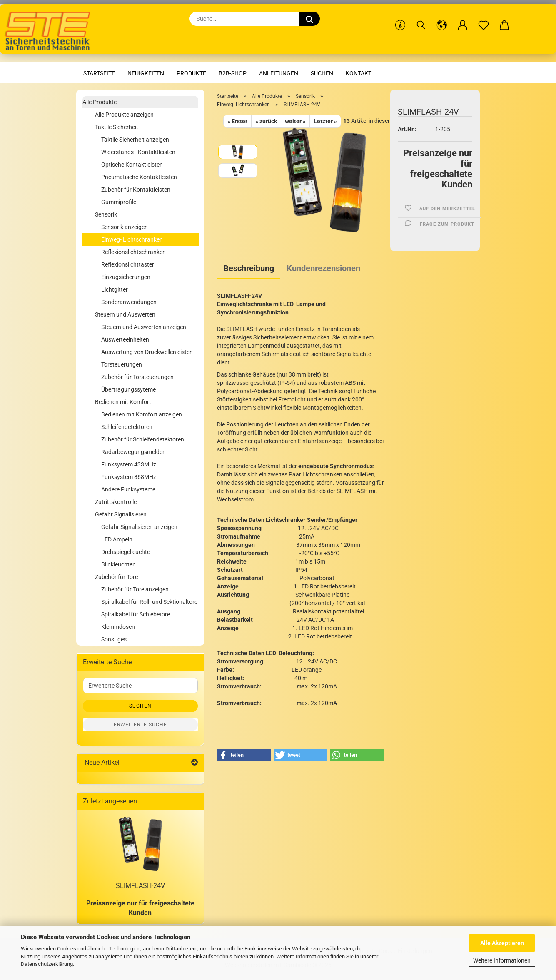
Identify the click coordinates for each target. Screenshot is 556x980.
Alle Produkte (100, 102)
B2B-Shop (233, 73)
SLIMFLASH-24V (140, 886)
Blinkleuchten (118, 564)
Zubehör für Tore (116, 577)
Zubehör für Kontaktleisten (136, 190)
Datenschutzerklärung (47, 964)
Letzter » (325, 121)
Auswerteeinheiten (125, 339)
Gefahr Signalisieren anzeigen (139, 527)
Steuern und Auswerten (125, 314)
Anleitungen (279, 73)
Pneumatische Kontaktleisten (139, 177)
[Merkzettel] (484, 19)
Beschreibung (249, 268)
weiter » (295, 121)
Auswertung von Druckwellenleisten (147, 352)
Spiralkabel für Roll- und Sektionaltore (149, 602)
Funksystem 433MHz (129, 464)
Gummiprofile (119, 202)
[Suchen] (421, 19)
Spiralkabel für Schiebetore (136, 614)
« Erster (237, 121)
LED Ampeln (117, 539)
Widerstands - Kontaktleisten (138, 152)
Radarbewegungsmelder (133, 452)
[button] (442, 19)
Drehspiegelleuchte (126, 552)
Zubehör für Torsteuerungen (137, 377)
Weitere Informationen (502, 960)
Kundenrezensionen (323, 268)
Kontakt (359, 73)
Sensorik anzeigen (125, 227)
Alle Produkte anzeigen (124, 115)
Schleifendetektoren (127, 427)
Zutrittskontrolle (116, 502)
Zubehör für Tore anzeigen (135, 589)
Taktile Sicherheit (117, 127)
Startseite (99, 73)
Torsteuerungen (122, 364)
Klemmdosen (118, 627)
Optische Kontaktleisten (132, 165)
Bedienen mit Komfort (123, 402)
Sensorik (106, 214)
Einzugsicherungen (126, 277)
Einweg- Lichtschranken (132, 239)
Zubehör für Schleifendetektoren (143, 439)
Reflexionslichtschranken (133, 252)
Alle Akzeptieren (502, 943)
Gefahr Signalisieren (121, 514)
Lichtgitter (115, 289)
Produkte (191, 73)
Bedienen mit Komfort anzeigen (142, 414)
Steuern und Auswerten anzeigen (144, 327)
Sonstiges (114, 639)
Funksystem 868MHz (129, 477)
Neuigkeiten (146, 73)
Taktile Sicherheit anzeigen (135, 140)
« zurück (266, 121)
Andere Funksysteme (128, 489)
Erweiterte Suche (140, 725)
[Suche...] (309, 19)
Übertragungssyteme (128, 389)
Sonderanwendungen (129, 302)
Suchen (322, 73)
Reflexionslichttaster (128, 264)
